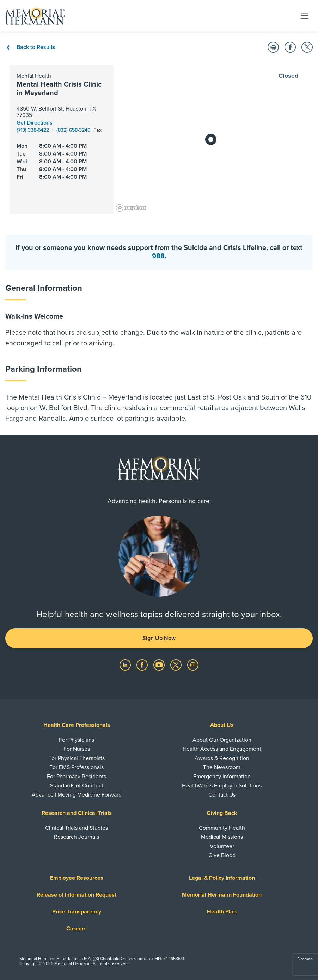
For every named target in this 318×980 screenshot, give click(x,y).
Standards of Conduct (77, 786)
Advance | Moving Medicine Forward (77, 795)
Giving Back (222, 813)
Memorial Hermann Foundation (222, 895)
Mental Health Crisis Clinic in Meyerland (59, 89)
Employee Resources (77, 878)
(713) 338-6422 (33, 130)
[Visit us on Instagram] (193, 665)
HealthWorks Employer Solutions (222, 786)
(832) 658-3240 (74, 130)
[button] (273, 47)
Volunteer (222, 846)
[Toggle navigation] (305, 15)
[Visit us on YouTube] (160, 665)
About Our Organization (222, 740)
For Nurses (77, 749)
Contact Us (222, 795)
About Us (222, 725)
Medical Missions (222, 837)
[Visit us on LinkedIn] (126, 665)
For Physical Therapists (77, 758)
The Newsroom (222, 767)
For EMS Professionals (77, 767)
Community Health (222, 828)
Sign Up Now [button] (159, 638)
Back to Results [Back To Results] (30, 47)
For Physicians (77, 740)
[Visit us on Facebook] (143, 665)
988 (158, 256)
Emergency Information (222, 777)
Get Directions (35, 123)
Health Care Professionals (77, 725)
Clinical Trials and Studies (77, 828)
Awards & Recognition (222, 758)
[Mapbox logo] (131, 208)
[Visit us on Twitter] (177, 665)
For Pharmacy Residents (77, 777)
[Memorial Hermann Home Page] (35, 16)
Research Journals (77, 837)
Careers (77, 929)
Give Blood (222, 855)
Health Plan (222, 912)
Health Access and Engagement (222, 749)
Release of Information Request (77, 895)
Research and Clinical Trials (77, 813)
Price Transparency (77, 912)
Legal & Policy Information (222, 878)
